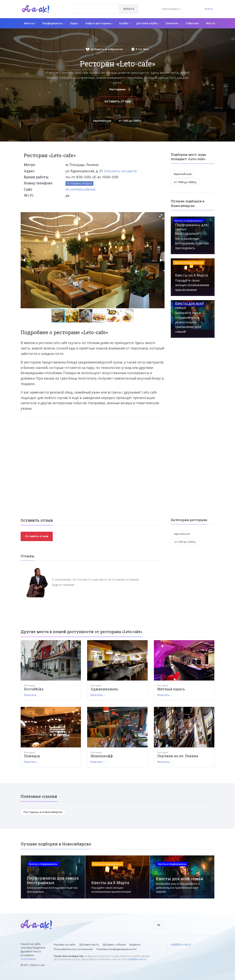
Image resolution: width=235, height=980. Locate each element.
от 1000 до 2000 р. (130, 121)
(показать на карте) (120, 171)
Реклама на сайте (65, 945)
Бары (75, 23)
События (193, 23)
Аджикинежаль (104, 689)
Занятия (173, 23)
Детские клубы (148, 23)
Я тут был (140, 49)
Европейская (102, 121)
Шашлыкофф (102, 756)
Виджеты (135, 945)
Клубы (125, 23)
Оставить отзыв (118, 101)
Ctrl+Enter (28, 959)
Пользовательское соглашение (73, 949)
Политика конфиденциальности (116, 949)
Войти (209, 9)
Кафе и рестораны (99, 23)
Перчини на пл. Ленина (178, 756)
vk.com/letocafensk (80, 189)
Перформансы (53, 23)
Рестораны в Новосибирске (43, 812)
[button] (161, 216)
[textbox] (97, 6)
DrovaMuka (34, 689)
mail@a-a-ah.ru (137, 959)
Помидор (32, 756)
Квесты (30, 23)
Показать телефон (79, 184)
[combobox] (97, 9)
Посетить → (32, 695)
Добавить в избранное (104, 49)
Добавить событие (114, 945)
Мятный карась (171, 689)
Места (212, 23)
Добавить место (89, 945)
